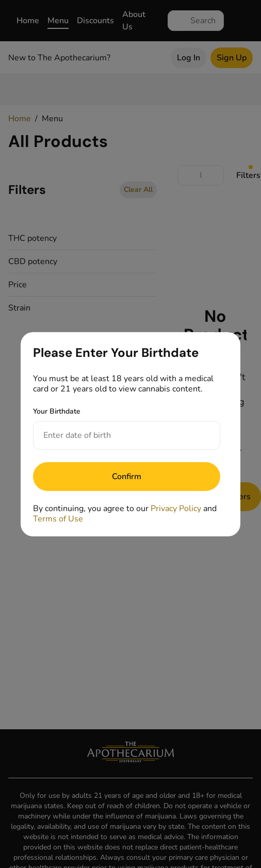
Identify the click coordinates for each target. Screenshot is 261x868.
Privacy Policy (176, 509)
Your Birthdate (57, 411)
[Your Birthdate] (116, 435)
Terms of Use (58, 519)
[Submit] (127, 477)
